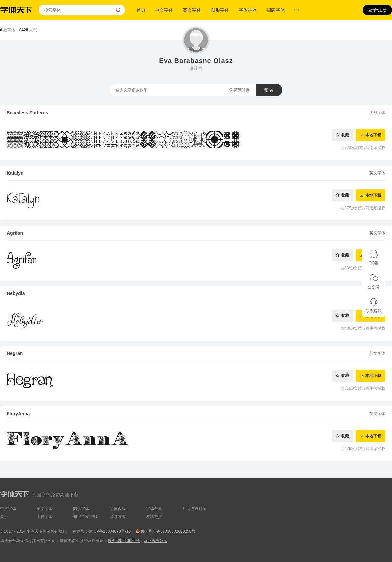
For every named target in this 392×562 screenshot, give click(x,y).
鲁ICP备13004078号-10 (109, 531)
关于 (4, 517)
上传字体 (45, 517)
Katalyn (15, 173)
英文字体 (192, 10)
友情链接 (154, 517)
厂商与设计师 (195, 509)
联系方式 (118, 517)
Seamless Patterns (27, 113)
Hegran (15, 353)
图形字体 (220, 10)
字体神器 (248, 10)
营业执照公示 (155, 541)
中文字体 (164, 10)
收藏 (345, 135)
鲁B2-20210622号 (124, 541)
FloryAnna (18, 414)
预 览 (269, 90)
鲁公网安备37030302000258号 (168, 531)
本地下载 (373, 135)
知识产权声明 (85, 517)
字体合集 (154, 509)
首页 (141, 10)
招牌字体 (276, 10)
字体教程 (118, 509)
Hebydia (16, 293)
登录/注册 (377, 10)
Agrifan (15, 233)
